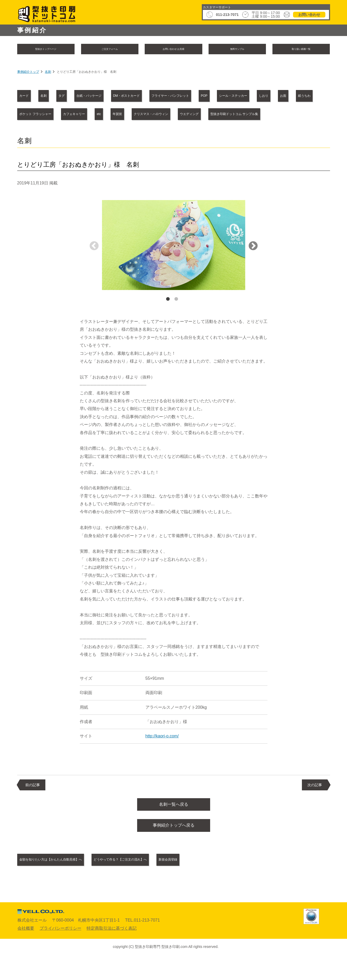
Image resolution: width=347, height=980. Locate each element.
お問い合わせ (309, 15)
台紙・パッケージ (130, 97)
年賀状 (30, 133)
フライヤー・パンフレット (247, 97)
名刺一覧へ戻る (174, 824)
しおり (87, 115)
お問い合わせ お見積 (173, 49)
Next (253, 265)
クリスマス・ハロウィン (79, 133)
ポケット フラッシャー (200, 115)
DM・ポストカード (184, 97)
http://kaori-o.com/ (162, 755)
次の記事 (315, 804)
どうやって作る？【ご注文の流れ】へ (162, 882)
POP (296, 97)
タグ (89, 97)
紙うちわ (150, 115)
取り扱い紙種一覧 (301, 49)
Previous (94, 265)
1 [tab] (168, 318)
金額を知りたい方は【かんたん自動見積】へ (65, 882)
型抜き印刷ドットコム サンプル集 (199, 133)
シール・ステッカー (42, 115)
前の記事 (33, 804)
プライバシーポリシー (60, 951)
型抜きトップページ (46, 49)
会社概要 (26, 951)
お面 (118, 115)
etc (294, 115)
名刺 (48, 73)
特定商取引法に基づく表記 (112, 951)
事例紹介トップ (28, 73)
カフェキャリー (256, 115)
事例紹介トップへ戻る (174, 847)
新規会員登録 (230, 882)
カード (30, 97)
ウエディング (135, 133)
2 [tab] (176, 318)
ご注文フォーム (110, 49)
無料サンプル (237, 49)
